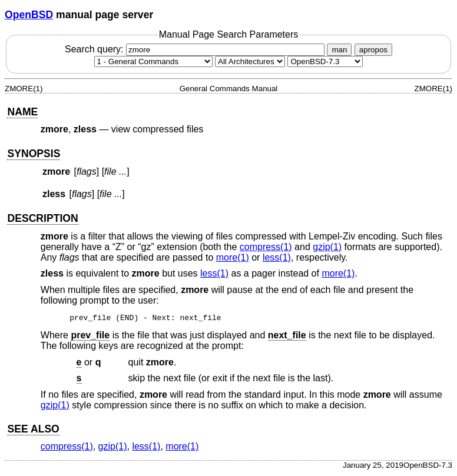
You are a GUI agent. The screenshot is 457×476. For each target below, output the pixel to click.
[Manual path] (325, 61)
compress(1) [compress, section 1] (266, 247)
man (339, 50)
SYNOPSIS (34, 154)
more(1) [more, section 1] (233, 257)
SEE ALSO (33, 431)
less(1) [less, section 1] (277, 257)
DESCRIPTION (42, 218)
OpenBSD (29, 15)
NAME (22, 112)
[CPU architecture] (250, 61)
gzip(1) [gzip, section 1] (327, 247)
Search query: (196, 49)
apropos (373, 50)
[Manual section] (153, 61)
